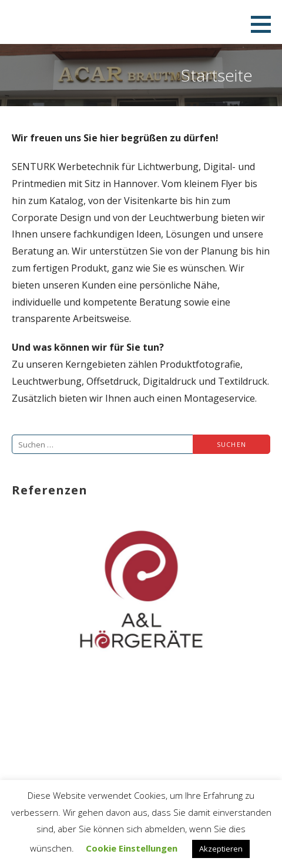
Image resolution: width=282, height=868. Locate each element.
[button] (265, 24)
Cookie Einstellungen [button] (132, 848)
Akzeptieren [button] (221, 849)
